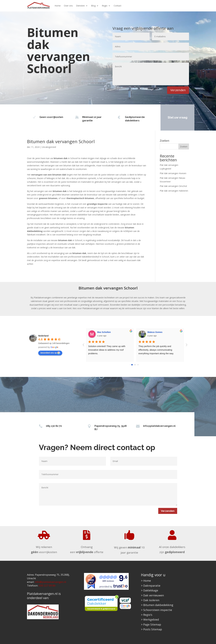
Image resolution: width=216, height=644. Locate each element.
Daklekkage (151, 590)
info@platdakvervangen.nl (159, 426)
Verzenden (178, 90)
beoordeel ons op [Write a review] (50, 353)
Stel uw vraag (175, 117)
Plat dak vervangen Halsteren (174, 191)
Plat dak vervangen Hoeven (173, 173)
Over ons (68, 6)
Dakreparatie (152, 586)
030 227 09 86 (47, 585)
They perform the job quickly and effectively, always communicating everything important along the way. (156, 350)
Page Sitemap (152, 624)
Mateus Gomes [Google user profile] (155, 332)
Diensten (80, 6)
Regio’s (148, 615)
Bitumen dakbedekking (158, 605)
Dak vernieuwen (154, 595)
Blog (93, 6)
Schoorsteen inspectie (158, 610)
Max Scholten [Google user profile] (104, 332)
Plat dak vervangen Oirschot (173, 186)
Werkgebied (151, 620)
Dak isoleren (151, 600)
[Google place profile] (43, 336)
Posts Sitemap (153, 629)
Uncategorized (49, 147)
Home (58, 6)
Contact (118, 6)
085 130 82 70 (54, 426)
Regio (105, 6)
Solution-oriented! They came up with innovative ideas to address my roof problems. (107, 350)
